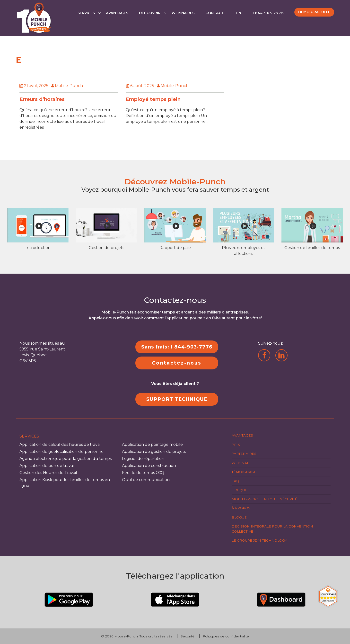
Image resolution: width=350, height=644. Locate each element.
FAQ (235, 481)
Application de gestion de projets (154, 452)
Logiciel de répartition (143, 459)
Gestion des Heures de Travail (48, 473)
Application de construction (149, 466)
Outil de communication (146, 480)
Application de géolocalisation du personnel (62, 452)
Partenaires (244, 454)
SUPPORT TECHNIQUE (177, 399)
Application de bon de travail (47, 466)
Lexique (239, 490)
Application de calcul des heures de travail (61, 444)
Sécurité (188, 636)
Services (86, 13)
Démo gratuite (314, 12)
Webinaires (183, 13)
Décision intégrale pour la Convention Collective (272, 529)
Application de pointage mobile (152, 444)
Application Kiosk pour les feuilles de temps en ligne (65, 483)
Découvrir (150, 13)
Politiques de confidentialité (226, 636)
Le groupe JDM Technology (259, 540)
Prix (236, 445)
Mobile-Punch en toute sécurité (264, 499)
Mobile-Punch (126, 636)
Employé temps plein (153, 99)
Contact (215, 13)
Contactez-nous (177, 363)
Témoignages (245, 472)
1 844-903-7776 (268, 13)
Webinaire (242, 463)
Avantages (117, 13)
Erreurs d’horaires (42, 99)
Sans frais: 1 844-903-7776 (177, 347)
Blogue (239, 517)
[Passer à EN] (238, 18)
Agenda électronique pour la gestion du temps (66, 459)
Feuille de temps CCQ (143, 473)
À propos (241, 508)
